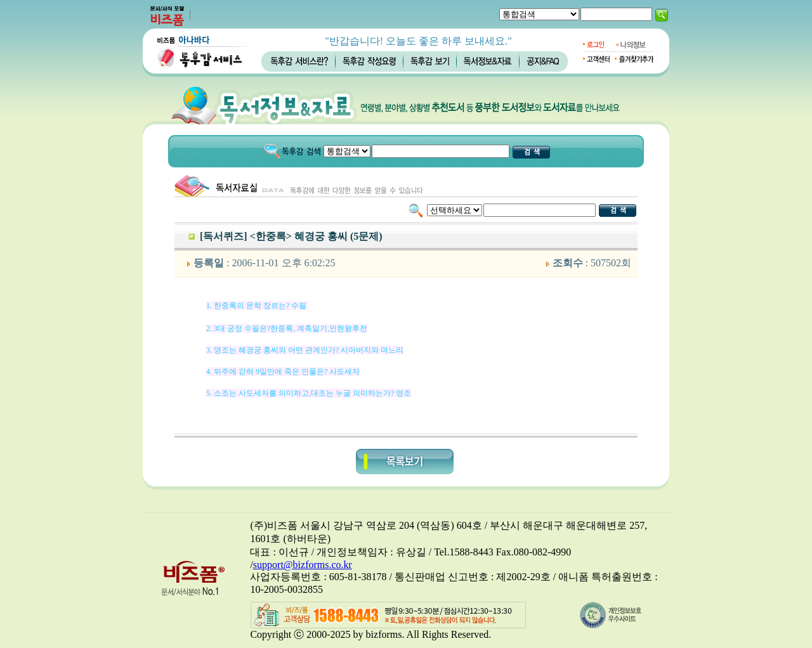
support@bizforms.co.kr (303, 565)
